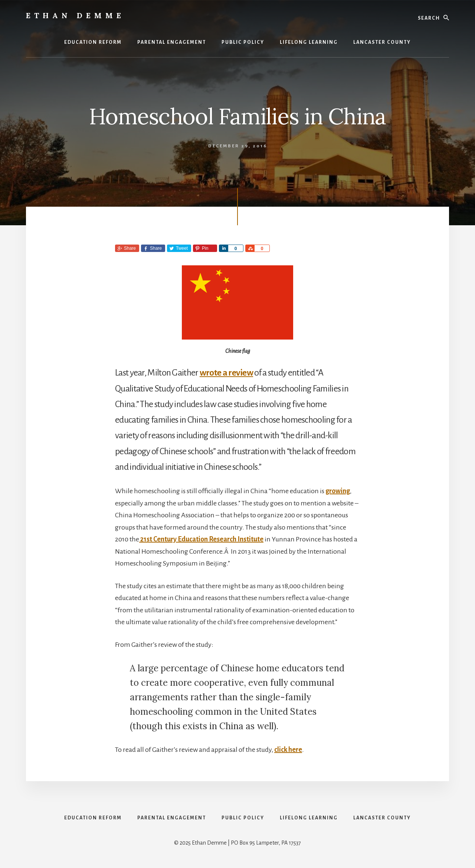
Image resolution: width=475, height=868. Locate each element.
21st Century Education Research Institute (201, 539)
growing (338, 491)
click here (288, 750)
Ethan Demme (75, 15)
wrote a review (226, 373)
